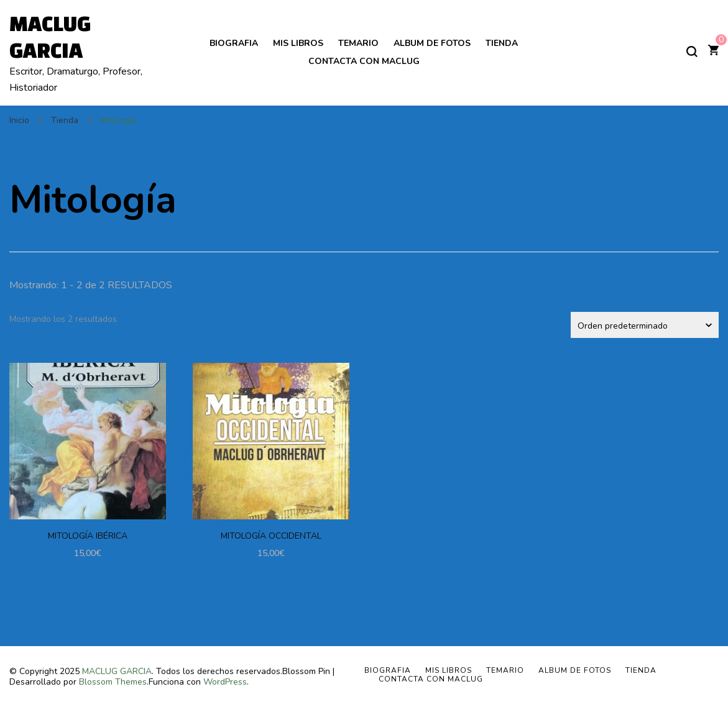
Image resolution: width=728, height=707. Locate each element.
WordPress (225, 682)
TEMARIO (358, 43)
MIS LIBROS (298, 43)
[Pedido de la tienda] (645, 325)
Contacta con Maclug (364, 61)
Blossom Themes (113, 682)
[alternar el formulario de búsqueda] (692, 52)
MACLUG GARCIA (117, 671)
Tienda (502, 43)
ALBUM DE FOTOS (432, 43)
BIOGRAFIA (234, 43)
